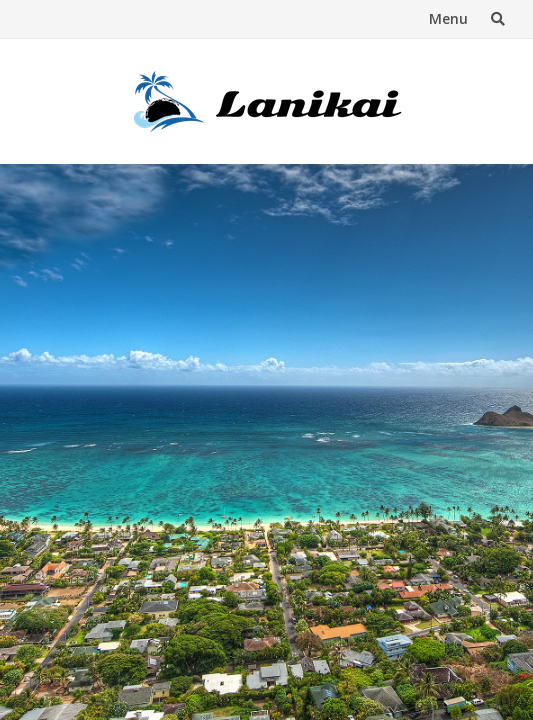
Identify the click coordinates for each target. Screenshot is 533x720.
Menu (448, 18)
